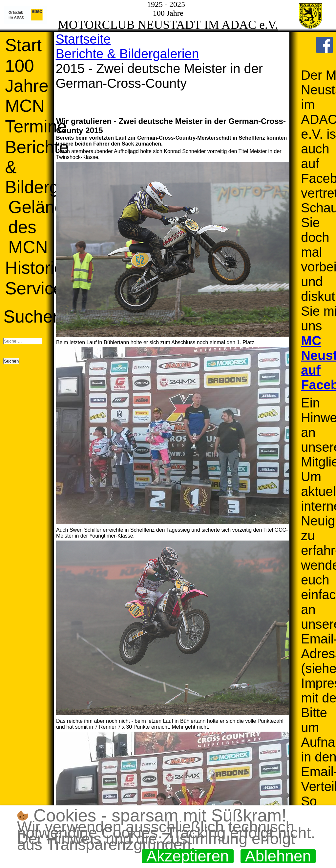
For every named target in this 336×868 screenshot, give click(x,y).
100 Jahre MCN (27, 86)
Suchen (33, 316)
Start (23, 45)
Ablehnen (278, 856)
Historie (34, 268)
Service (34, 288)
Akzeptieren (188, 856)
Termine (36, 126)
